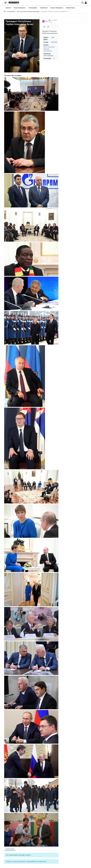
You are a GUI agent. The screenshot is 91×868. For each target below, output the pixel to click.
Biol (47, 21)
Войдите (9, 861)
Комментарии (10, 849)
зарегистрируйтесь (20, 861)
